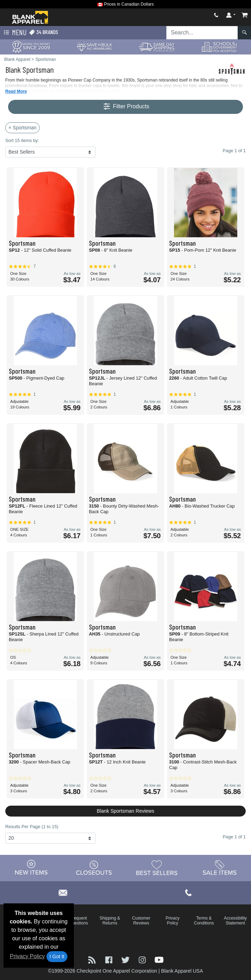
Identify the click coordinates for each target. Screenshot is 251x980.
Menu (14, 33)
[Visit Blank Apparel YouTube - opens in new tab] (159, 959)
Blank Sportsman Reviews (125, 811)
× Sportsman (22, 128)
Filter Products (126, 107)
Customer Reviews (141, 921)
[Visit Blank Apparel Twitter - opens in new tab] (126, 959)
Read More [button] (16, 91)
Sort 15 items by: (22, 140)
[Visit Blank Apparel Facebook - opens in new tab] (110, 959)
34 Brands (43, 32)
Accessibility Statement (235, 921)
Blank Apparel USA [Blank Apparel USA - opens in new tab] (182, 971)
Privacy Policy (27, 956)
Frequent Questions (78, 921)
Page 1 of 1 (234, 837)
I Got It (57, 956)
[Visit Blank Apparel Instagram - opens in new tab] (143, 959)
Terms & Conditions (204, 921)
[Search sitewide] (202, 33)
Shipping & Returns (110, 921)
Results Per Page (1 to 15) (32, 827)
